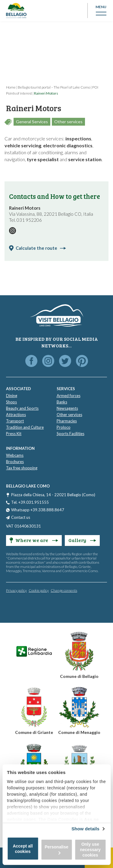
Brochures (15, 462)
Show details (85, 829)
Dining (12, 396)
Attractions (16, 415)
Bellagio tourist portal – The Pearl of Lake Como (54, 87)
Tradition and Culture (25, 427)
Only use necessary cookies (90, 850)
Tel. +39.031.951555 (30, 502)
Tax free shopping (22, 468)
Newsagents (67, 408)
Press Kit (14, 434)
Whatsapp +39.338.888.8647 (38, 510)
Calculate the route (41, 248)
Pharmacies (67, 421)
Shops (11, 402)
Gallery (82, 540)
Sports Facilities (71, 434)
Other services (68, 122)
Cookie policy (39, 590)
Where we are (34, 540)
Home (11, 87)
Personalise (56, 849)
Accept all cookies (23, 849)
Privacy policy (16, 590)
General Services (32, 122)
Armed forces (69, 396)
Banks (62, 402)
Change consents (64, 590)
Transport (15, 421)
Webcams (15, 455)
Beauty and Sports (22, 408)
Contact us (21, 517)
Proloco (64, 427)
